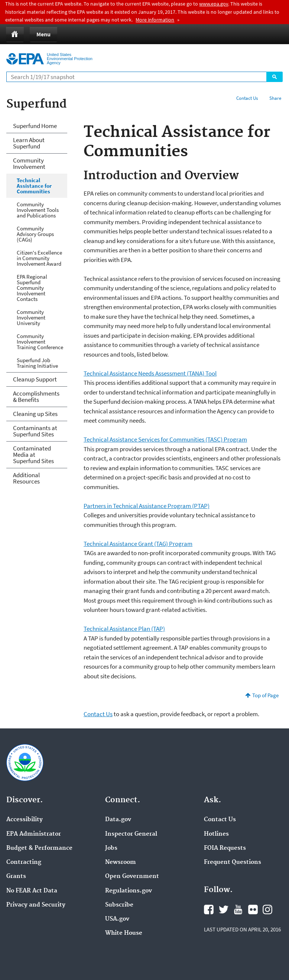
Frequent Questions (233, 862)
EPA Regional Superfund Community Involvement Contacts (32, 288)
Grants (16, 876)
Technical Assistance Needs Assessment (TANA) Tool (150, 373)
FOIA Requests (225, 848)
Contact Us (247, 98)
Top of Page (265, 695)
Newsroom (121, 862)
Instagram (267, 909)
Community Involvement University (31, 317)
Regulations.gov (129, 891)
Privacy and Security (36, 905)
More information (155, 20)
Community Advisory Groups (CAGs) (35, 234)
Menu (43, 34)
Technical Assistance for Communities (34, 186)
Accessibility (25, 820)
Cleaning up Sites (35, 414)
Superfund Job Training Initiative (37, 363)
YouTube (238, 909)
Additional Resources (26, 478)
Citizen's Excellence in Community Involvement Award (39, 258)
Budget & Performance (39, 848)
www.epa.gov (214, 4)
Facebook (209, 909)
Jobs (111, 848)
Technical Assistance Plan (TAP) (124, 629)
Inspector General (131, 834)
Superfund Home (35, 126)
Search (275, 77)
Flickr (253, 909)
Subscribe (119, 905)
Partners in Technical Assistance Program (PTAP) (147, 506)
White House (124, 933)
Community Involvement (29, 163)
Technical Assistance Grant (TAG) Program (138, 544)
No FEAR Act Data (32, 891)
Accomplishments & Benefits (36, 396)
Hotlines (216, 834)
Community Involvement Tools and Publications (38, 210)
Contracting (24, 862)
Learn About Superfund (29, 143)
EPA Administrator (34, 834)
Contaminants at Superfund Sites (35, 431)
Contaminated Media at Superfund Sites (33, 455)
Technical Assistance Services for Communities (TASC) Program (165, 439)
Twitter (224, 909)
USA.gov (117, 919)
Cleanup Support (35, 379)
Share (275, 98)
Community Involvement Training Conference (40, 342)
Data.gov (118, 820)
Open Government (132, 876)
